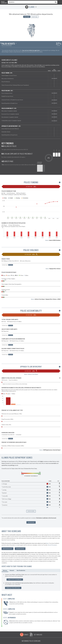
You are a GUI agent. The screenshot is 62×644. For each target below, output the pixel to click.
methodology (7, 549)
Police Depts (27, 17)
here (47, 543)
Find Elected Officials (13, 588)
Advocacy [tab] (5, 570)
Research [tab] (12, 570)
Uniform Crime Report (40, 299)
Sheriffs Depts (35, 17)
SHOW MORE (31, 511)
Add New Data (31, 522)
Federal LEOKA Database (55, 240)
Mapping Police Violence (55, 269)
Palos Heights (8, 44)
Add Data (11, 265)
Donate (26, 635)
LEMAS (59, 299)
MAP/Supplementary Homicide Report (52, 450)
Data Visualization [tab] (21, 570)
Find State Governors (15, 579)
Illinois (30, 7)
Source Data (20, 549)
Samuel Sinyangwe (52, 545)
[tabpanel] (31, 581)
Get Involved (38, 635)
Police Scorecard (4, 2)
